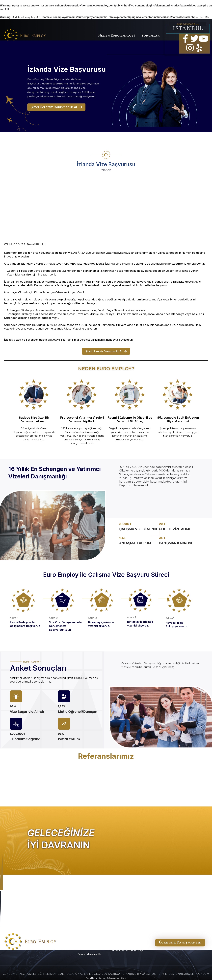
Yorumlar (151, 36)
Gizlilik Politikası (120, 943)
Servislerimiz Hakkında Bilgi (127, 950)
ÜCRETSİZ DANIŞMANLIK (89, 954)
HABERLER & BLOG (92, 948)
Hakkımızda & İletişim (123, 935)
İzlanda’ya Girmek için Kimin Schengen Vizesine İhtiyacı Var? (44, 292)
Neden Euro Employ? (117, 36)
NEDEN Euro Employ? (89, 943)
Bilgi (63, 340)
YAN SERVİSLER (94, 937)
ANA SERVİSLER (94, 931)
